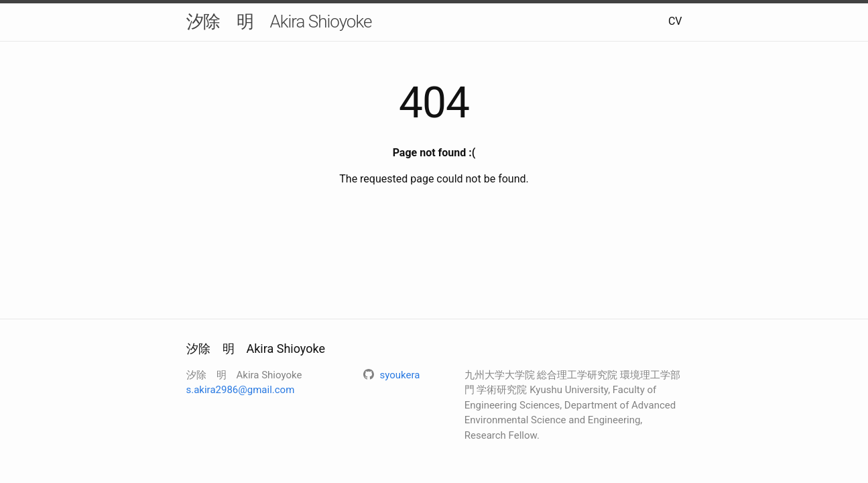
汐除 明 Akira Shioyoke (279, 21)
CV (675, 21)
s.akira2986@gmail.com (241, 390)
